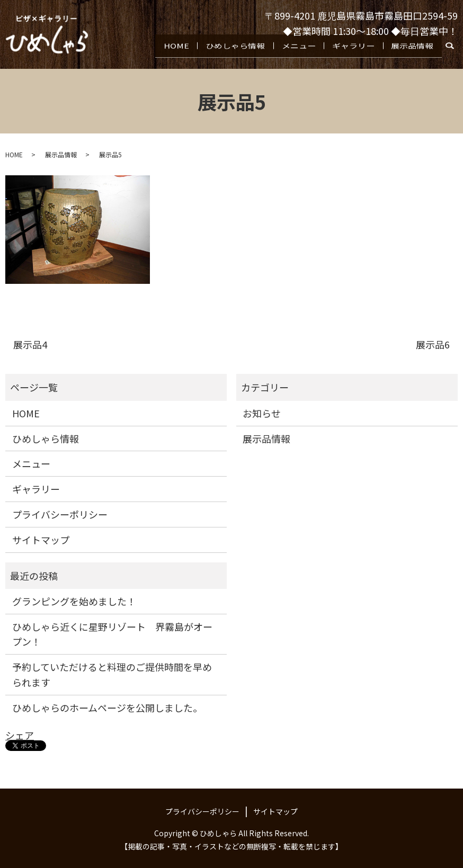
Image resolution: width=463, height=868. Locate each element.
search (455, 56)
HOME (185, 54)
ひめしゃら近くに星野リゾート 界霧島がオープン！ (112, 634)
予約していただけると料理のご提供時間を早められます (112, 674)
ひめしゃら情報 (242, 54)
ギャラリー (356, 54)
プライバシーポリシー (60, 514)
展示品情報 (413, 54)
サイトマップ (41, 540)
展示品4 (30, 344)
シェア (20, 735)
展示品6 (433, 344)
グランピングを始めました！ (74, 601)
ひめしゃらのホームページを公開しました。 (107, 708)
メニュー (304, 54)
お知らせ (262, 413)
